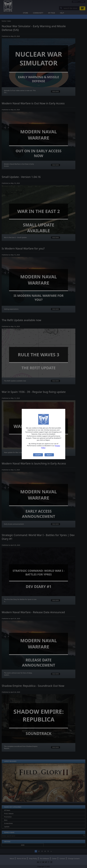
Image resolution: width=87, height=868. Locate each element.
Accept (38, 455)
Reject (49, 455)
